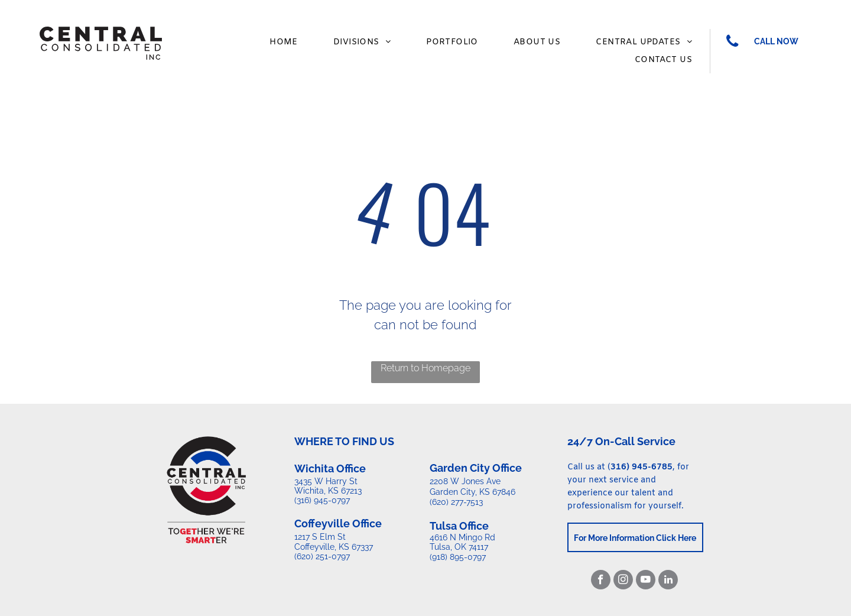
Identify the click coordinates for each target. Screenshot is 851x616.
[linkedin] (668, 581)
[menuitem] (284, 42)
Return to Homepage (425, 368)
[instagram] (623, 581)
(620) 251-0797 (322, 556)
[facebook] (601, 581)
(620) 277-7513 (456, 502)
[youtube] (646, 581)
